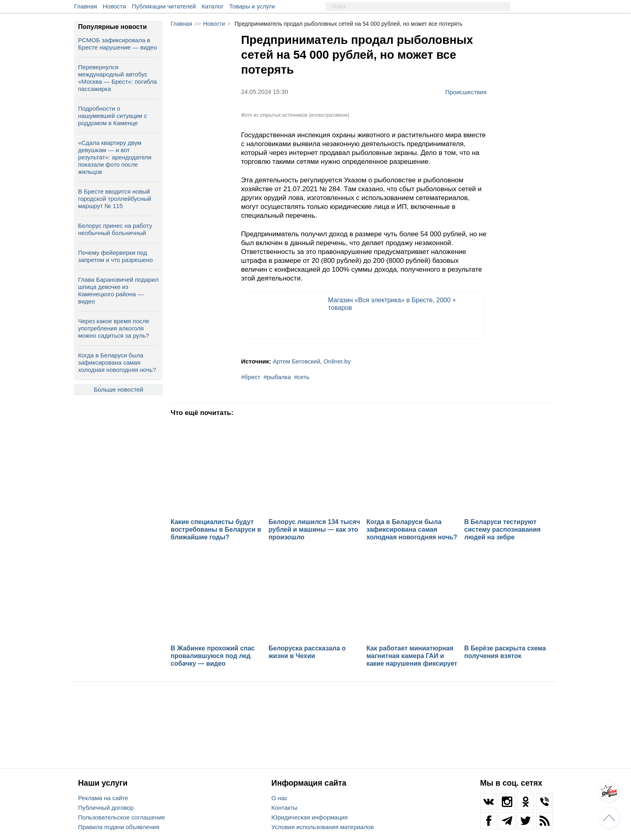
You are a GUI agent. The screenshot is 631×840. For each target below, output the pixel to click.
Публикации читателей (164, 6)
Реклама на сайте (103, 798)
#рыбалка (277, 377)
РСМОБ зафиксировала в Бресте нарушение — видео (118, 44)
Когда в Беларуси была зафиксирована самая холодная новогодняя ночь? (117, 362)
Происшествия (466, 92)
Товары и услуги (252, 6)
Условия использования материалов (322, 827)
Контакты (284, 808)
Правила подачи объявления (119, 827)
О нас (279, 798)
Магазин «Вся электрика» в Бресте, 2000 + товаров (392, 304)
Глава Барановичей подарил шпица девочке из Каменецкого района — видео (118, 290)
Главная (86, 6)
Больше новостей (119, 389)
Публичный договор (106, 808)
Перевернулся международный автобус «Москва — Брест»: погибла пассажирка (118, 78)
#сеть (302, 377)
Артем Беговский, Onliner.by (312, 361)
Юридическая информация (309, 817)
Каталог (213, 6)
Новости (114, 6)
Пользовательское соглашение (122, 817)
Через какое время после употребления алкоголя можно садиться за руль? (114, 328)
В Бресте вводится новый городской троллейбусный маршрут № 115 (115, 199)
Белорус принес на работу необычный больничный (115, 229)
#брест (251, 377)
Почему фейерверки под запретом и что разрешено (115, 256)
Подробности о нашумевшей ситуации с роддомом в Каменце (112, 116)
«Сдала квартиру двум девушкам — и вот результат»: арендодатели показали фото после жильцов (115, 157)
